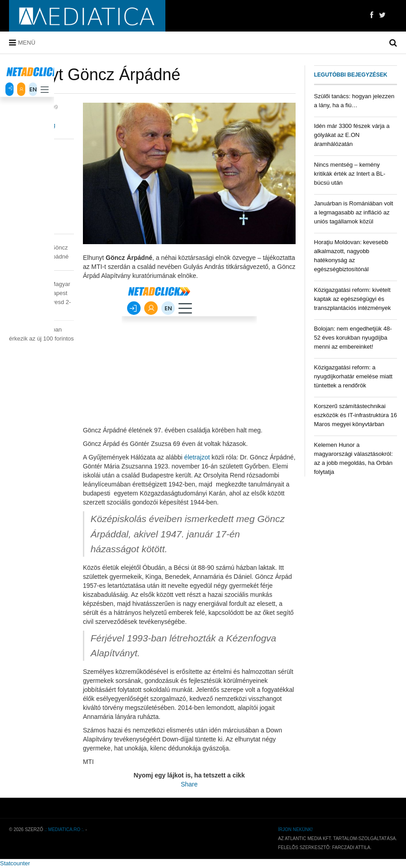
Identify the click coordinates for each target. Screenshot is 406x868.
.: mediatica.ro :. (64, 829)
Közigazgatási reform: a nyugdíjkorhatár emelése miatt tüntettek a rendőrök (353, 376)
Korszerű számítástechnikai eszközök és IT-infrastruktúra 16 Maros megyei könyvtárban (356, 415)
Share (189, 784)
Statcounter (15, 863)
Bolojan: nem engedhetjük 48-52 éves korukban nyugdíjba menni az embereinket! (353, 338)
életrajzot (197, 457)
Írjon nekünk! (295, 829)
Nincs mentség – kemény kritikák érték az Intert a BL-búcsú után (350, 174)
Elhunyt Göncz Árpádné (95, 75)
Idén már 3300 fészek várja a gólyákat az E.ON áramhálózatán (352, 135)
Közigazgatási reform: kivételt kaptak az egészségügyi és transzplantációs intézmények (353, 299)
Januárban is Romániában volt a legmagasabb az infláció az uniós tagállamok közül (354, 212)
